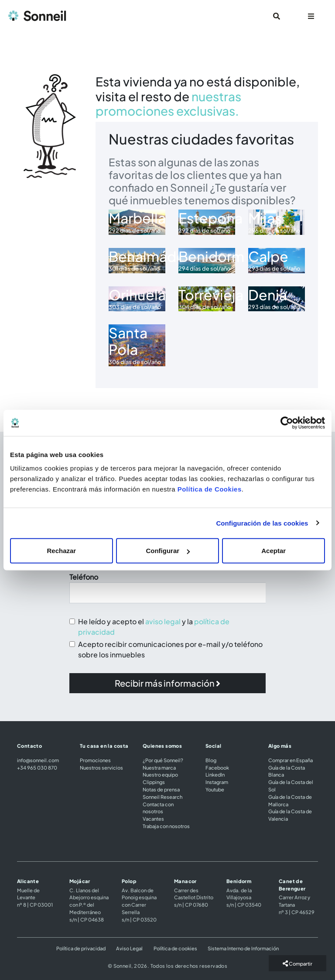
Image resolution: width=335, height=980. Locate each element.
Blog (211, 760)
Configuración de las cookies (262, 523)
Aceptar (273, 551)
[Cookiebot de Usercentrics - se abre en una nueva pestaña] (287, 423)
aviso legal (163, 621)
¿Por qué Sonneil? (163, 760)
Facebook (217, 767)
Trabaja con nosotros (166, 826)
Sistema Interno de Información (243, 948)
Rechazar (61, 551)
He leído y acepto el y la (154, 627)
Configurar (168, 551)
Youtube (215, 789)
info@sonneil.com (38, 760)
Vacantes (153, 818)
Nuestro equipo (160, 774)
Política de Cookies (210, 489)
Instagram (217, 782)
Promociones (95, 760)
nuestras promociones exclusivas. (168, 104)
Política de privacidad (81, 948)
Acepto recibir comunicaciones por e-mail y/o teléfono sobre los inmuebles (170, 649)
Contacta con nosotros (158, 808)
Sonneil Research (162, 797)
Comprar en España (291, 760)
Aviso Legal (129, 948)
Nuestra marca (159, 767)
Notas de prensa (161, 789)
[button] (167, 683)
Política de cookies (175, 948)
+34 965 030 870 (37, 767)
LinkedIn (215, 774)
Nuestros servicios (101, 767)
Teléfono (84, 577)
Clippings (154, 782)
